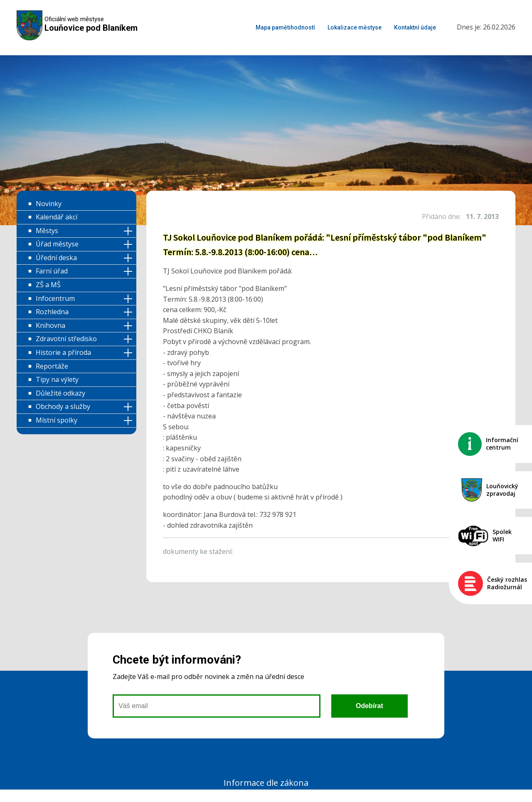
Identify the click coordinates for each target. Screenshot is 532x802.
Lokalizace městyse (355, 27)
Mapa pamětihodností (285, 27)
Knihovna (50, 325)
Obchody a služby (63, 406)
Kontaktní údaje (415, 27)
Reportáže (52, 366)
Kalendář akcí (57, 217)
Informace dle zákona (266, 783)
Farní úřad (52, 271)
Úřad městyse (57, 244)
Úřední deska (56, 258)
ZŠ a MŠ (48, 285)
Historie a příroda (63, 352)
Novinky (49, 204)
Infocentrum (55, 298)
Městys (47, 231)
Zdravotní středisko (66, 339)
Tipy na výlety (57, 379)
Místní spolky (57, 420)
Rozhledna (52, 312)
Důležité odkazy (60, 393)
